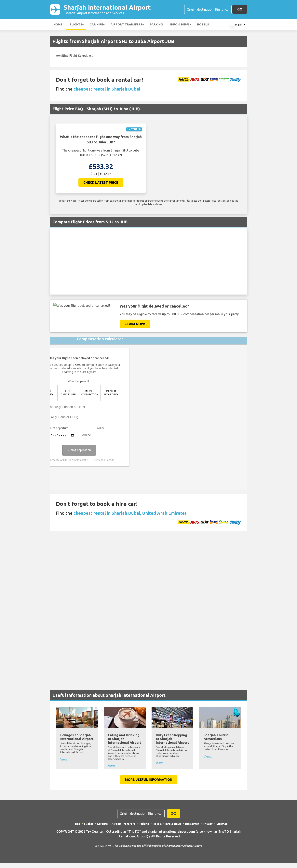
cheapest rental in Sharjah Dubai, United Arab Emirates (130, 513)
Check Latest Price (101, 182)
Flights (76, 24)
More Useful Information (149, 780)
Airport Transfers (126, 24)
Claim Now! (135, 324)
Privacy (208, 824)
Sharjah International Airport (107, 9)
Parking (156, 24)
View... (65, 759)
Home (58, 24)
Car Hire (96, 24)
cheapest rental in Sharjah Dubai (107, 89)
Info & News (180, 24)
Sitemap (222, 824)
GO (240, 9)
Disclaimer (192, 824)
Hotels (203, 24)
